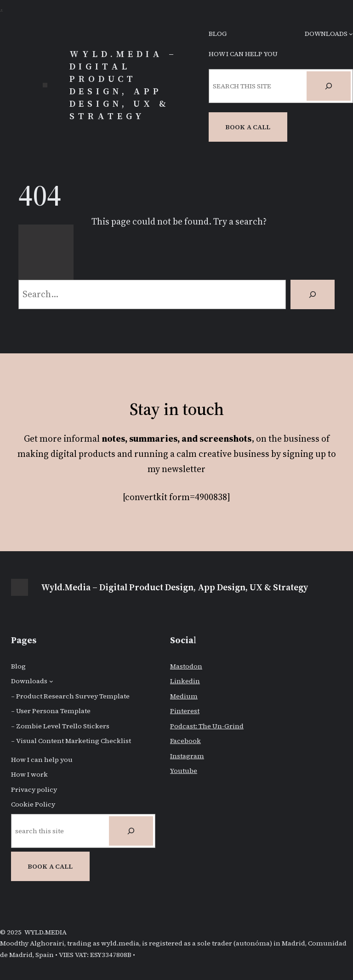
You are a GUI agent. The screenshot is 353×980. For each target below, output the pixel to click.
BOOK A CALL (50, 866)
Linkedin (185, 681)
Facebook (185, 741)
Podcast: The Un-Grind (207, 726)
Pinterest (185, 711)
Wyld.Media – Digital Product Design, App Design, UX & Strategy (123, 85)
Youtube (184, 771)
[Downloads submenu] (351, 34)
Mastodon (186, 666)
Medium (184, 696)
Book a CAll (248, 127)
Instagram (187, 756)
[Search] (329, 86)
